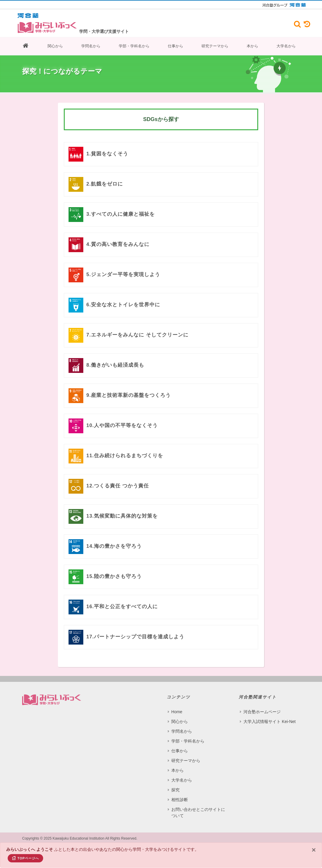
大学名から (286, 46)
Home (177, 712)
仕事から (175, 46)
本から (252, 46)
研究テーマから (215, 46)
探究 (175, 790)
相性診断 (180, 800)
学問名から (91, 46)
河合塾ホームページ (262, 712)
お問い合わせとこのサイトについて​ (198, 813)
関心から (55, 46)
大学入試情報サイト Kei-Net (270, 722)
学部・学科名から (134, 46)
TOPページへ (25, 858)
